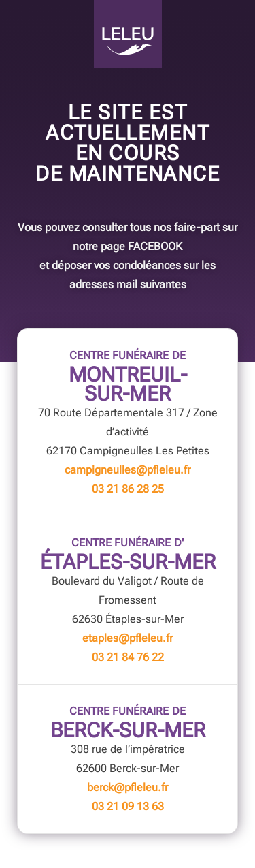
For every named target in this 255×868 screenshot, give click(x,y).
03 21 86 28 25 (128, 489)
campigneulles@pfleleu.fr (128, 470)
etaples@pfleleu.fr (128, 638)
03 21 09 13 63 (128, 806)
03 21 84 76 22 (128, 657)
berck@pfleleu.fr (128, 787)
